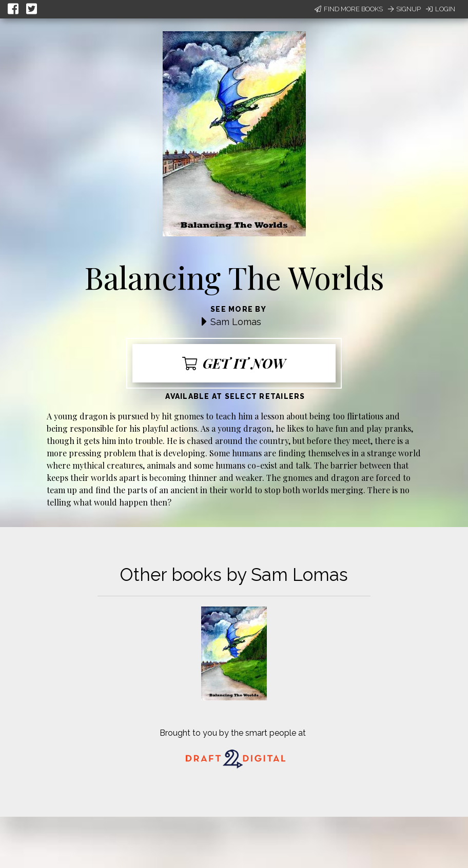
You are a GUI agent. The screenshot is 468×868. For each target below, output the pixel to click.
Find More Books (349, 9)
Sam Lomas (236, 322)
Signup (404, 9)
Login (441, 9)
